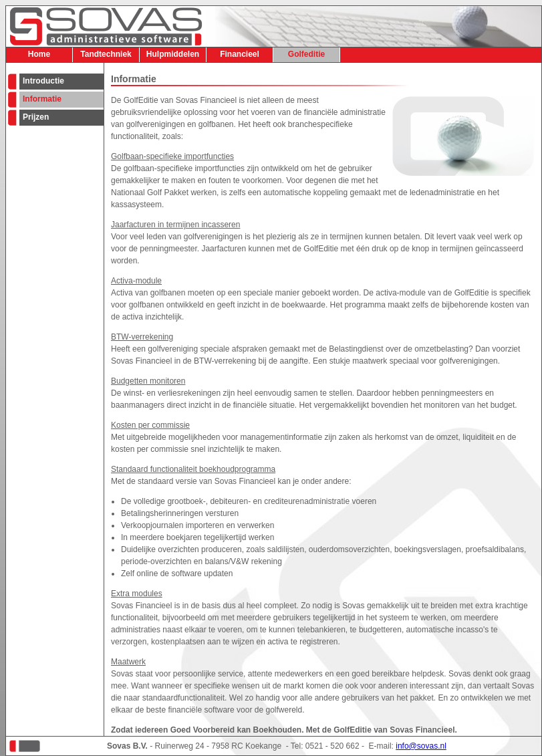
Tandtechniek (106, 54)
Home (39, 54)
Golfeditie (306, 54)
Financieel (240, 54)
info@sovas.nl (421, 746)
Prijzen (36, 117)
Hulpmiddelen (173, 54)
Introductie (43, 81)
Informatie (42, 99)
